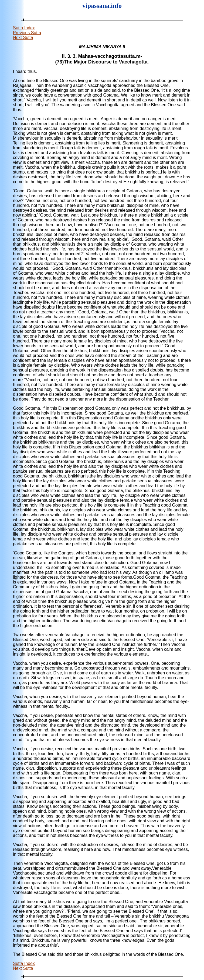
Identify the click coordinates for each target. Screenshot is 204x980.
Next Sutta (23, 38)
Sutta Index (24, 28)
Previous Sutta (27, 33)
